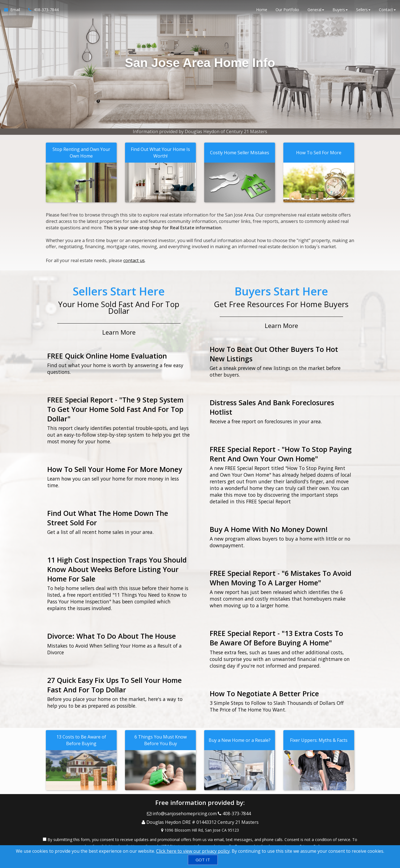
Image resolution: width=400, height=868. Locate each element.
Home (262, 11)
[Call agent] (41, 11)
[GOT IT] (203, 860)
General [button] (316, 11)
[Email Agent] (14, 11)
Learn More (119, 330)
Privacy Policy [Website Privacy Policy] (312, 839)
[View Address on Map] (200, 823)
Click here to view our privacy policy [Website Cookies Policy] (193, 851)
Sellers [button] (363, 11)
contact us (134, 259)
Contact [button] (387, 11)
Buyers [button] (340, 11)
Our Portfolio (287, 11)
